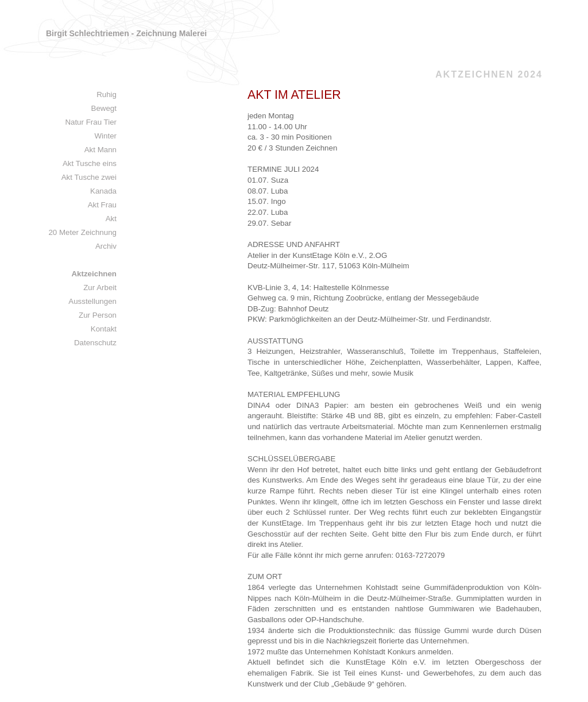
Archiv (106, 246)
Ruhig (107, 95)
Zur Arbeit (100, 288)
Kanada (103, 191)
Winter (105, 136)
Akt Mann (100, 150)
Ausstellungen (92, 301)
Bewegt (104, 108)
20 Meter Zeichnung (82, 232)
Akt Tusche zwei (89, 177)
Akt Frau (102, 205)
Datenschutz (95, 343)
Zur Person (98, 315)
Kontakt (104, 329)
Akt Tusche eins (90, 163)
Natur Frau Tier (91, 122)
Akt (111, 219)
